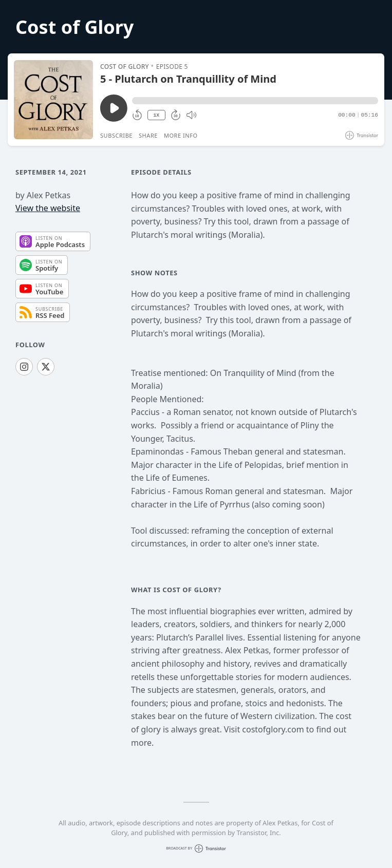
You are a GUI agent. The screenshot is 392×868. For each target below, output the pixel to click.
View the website (48, 208)
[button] (255, 101)
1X (156, 115)
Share (148, 135)
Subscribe (116, 135)
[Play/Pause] (53, 100)
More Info (181, 135)
